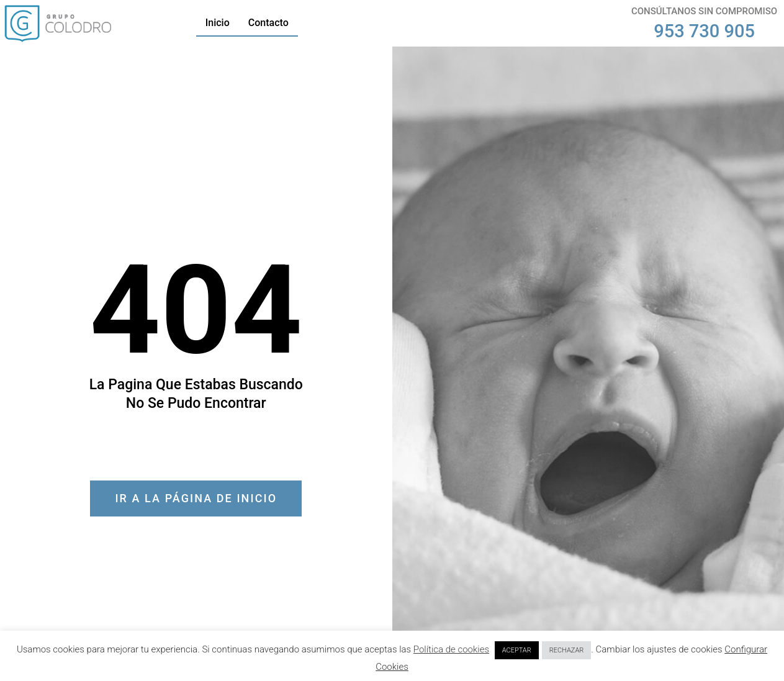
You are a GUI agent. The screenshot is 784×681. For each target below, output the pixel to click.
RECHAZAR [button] (567, 650)
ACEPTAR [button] (517, 650)
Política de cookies (451, 649)
